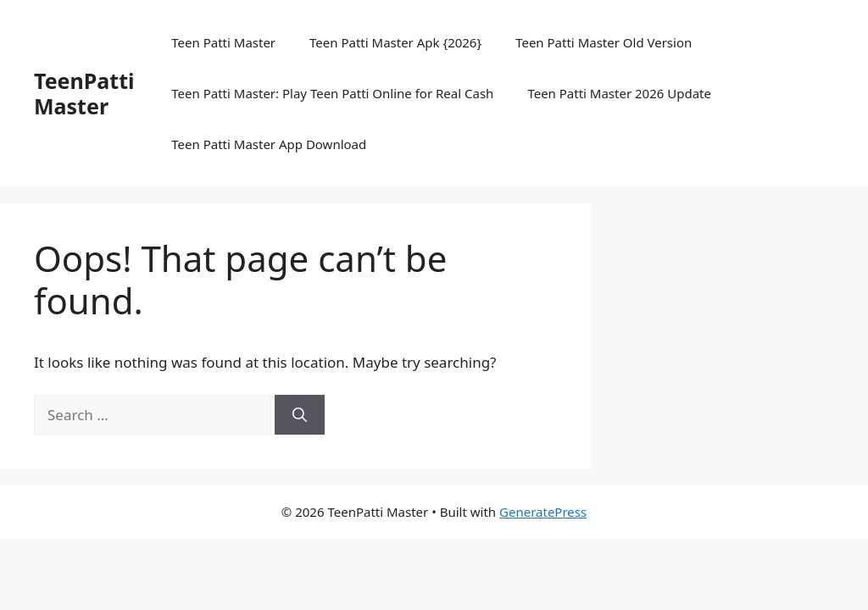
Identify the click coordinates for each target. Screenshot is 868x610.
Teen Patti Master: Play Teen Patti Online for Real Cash (332, 93)
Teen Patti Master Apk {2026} (395, 42)
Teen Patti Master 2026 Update (619, 93)
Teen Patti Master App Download (269, 144)
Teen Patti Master (223, 42)
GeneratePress (543, 512)
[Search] (300, 415)
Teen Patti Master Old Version (604, 42)
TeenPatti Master (84, 93)
